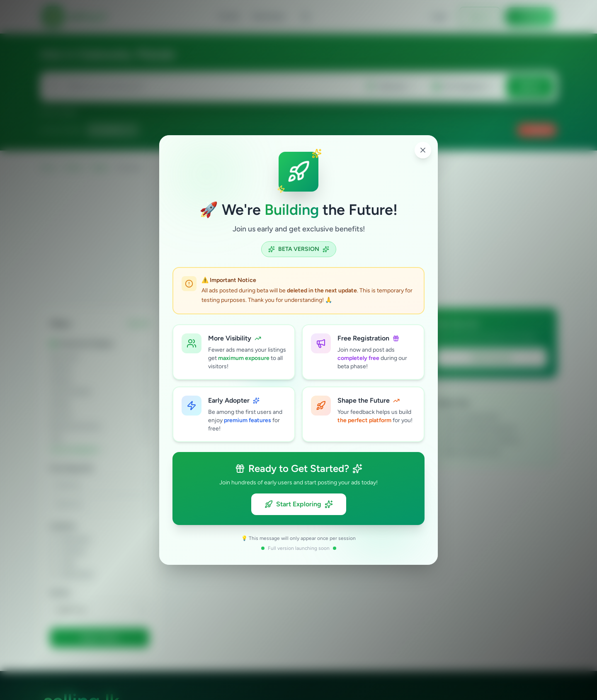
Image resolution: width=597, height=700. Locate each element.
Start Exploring (299, 504)
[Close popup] (423, 150)
